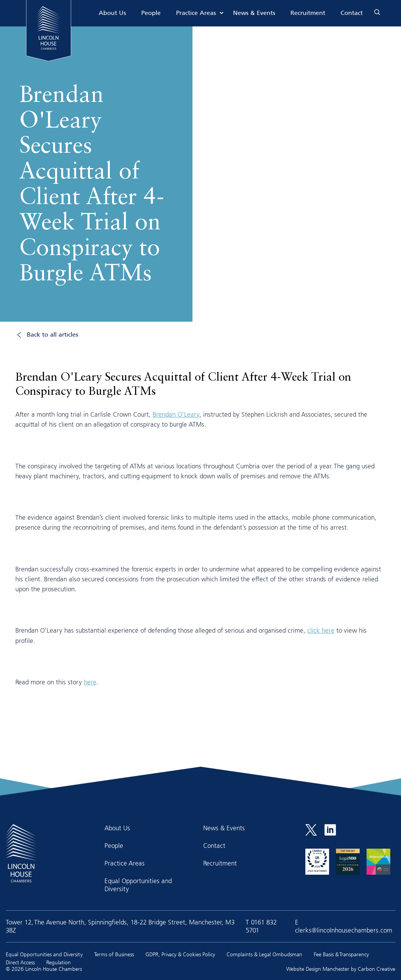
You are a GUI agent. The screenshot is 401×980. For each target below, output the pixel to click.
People (151, 13)
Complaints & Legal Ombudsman (264, 954)
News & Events (254, 13)
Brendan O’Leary (176, 414)
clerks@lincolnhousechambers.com (344, 930)
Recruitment (308, 13)
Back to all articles (52, 335)
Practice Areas (196, 13)
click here (321, 630)
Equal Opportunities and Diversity (138, 885)
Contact (352, 13)
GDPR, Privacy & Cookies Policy (180, 954)
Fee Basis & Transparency (341, 954)
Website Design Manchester (318, 969)
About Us (112, 13)
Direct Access (20, 962)
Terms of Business (114, 954)
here (90, 682)
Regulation (59, 962)
